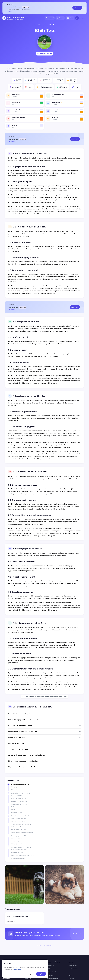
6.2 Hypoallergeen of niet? (18, 841)
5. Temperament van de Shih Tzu (21, 824)
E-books (71, 972)
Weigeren (31, 974)
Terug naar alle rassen (44, 946)
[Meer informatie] (62, 102)
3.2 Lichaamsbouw (16, 810)
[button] (25, 96)
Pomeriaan (50, 975)
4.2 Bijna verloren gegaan (18, 821)
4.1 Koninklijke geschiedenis (19, 818)
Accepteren (41, 974)
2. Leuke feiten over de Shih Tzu (21, 793)
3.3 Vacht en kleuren (17, 813)
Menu (70, 18)
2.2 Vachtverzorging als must (19, 798)
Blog (70, 975)
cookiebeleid (18, 969)
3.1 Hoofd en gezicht (16, 807)
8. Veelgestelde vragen (18, 859)
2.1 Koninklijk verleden (17, 795)
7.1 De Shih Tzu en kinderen (19, 849)
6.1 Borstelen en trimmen (18, 838)
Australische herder (52, 978)
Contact (71, 978)
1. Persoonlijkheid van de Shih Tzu (21, 785)
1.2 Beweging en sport (17, 790)
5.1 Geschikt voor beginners (18, 827)
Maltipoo (49, 969)
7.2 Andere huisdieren (17, 852)
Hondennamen (73, 969)
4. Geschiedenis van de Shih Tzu (21, 816)
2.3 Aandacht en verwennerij (19, 801)
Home (36, 25)
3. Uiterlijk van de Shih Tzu (19, 805)
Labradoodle (50, 966)
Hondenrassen (44, 25)
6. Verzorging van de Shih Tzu (20, 836)
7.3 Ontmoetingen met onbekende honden (23, 855)
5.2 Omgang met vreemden (18, 830)
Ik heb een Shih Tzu (44, 54)
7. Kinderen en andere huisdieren (21, 847)
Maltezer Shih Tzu (52, 972)
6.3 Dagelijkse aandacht (18, 844)
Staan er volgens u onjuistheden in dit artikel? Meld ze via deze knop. (44, 697)
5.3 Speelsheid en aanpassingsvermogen (22, 832)
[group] (44, 934)
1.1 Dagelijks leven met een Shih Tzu (21, 787)
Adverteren (77, 8)
